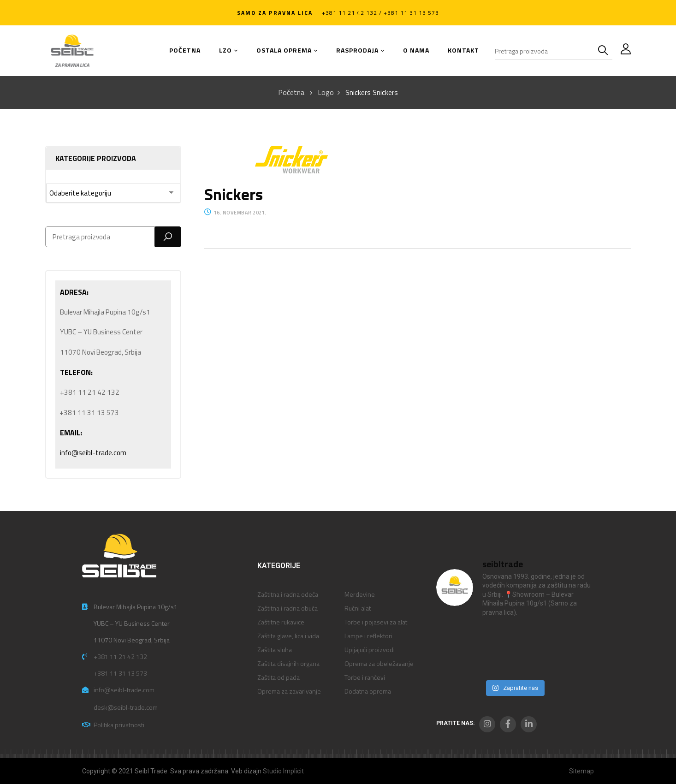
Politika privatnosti (119, 725)
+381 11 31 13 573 (120, 673)
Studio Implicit (283, 771)
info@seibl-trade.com (93, 453)
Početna (291, 92)
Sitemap (581, 771)
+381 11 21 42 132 (120, 656)
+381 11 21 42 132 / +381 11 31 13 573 (380, 13)
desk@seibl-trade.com (126, 707)
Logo (326, 92)
